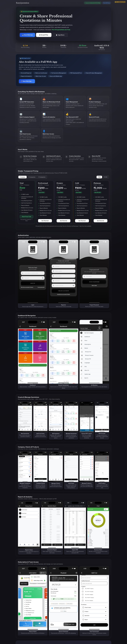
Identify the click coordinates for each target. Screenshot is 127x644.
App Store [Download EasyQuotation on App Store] (60, 35)
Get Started (45, 221)
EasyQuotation (23, 3)
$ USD (106, 177)
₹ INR (99, 177)
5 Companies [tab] (42, 177)
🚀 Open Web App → (27, 81)
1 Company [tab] (23, 177)
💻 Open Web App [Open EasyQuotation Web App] (27, 35)
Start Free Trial (26, 217)
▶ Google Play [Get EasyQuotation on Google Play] (44, 35)
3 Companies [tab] (32, 177)
